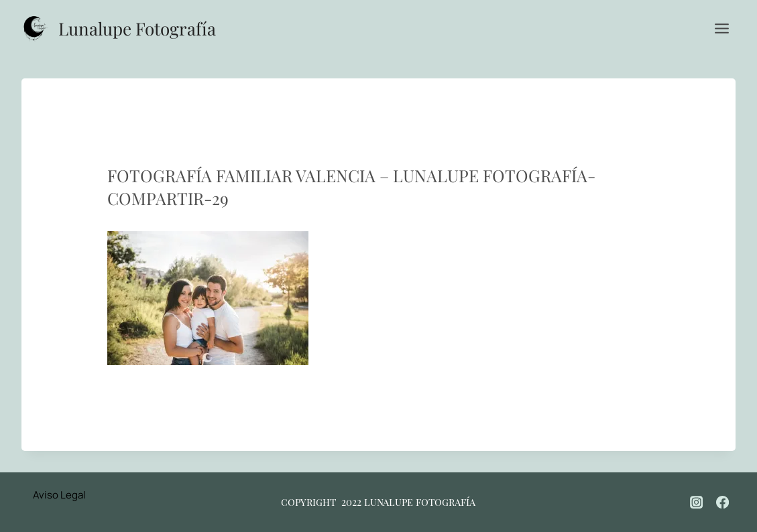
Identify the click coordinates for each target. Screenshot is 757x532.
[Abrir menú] (721, 28)
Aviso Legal (59, 495)
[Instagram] (697, 502)
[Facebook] (723, 502)
